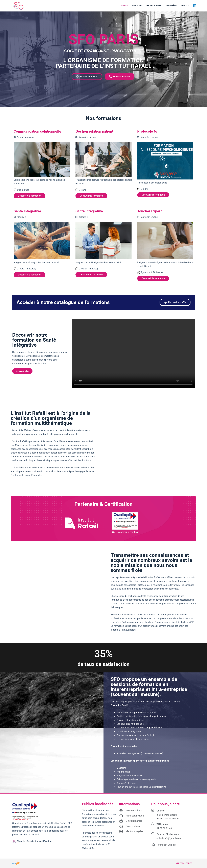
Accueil (124, 6)
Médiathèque (172, 6)
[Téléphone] (153, 824)
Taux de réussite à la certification (34, 841)
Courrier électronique (168, 834)
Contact (185, 6)
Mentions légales (184, 863)
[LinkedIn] (195, 6)
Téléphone (162, 824)
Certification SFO (154, 6)
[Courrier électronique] (153, 834)
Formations (137, 6)
